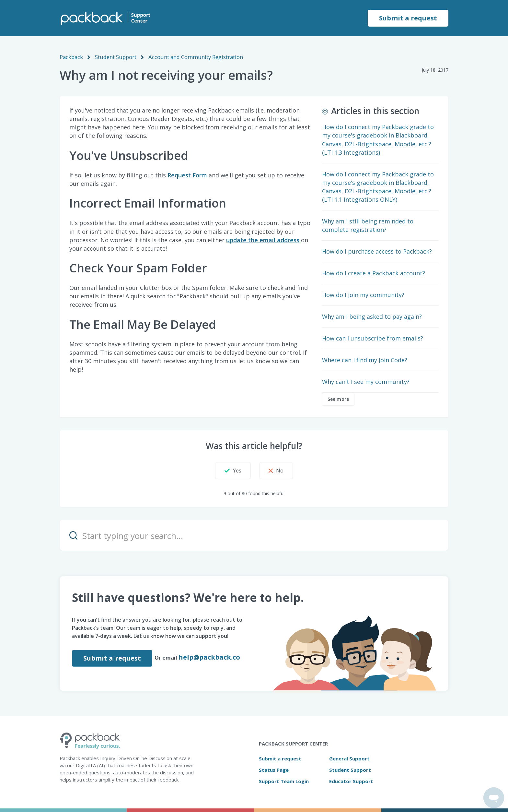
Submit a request (408, 18)
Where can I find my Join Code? (365, 360)
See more (338, 399)
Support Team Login (284, 781)
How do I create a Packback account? (374, 273)
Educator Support (351, 781)
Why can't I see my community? (366, 381)
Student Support (115, 57)
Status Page (274, 770)
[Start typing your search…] (254, 535)
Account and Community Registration (192, 57)
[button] (228, 470)
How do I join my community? (363, 294)
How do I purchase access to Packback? (377, 251)
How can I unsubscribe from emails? (373, 338)
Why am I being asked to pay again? (372, 316)
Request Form (187, 175)
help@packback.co (210, 657)
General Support (349, 758)
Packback (71, 57)
